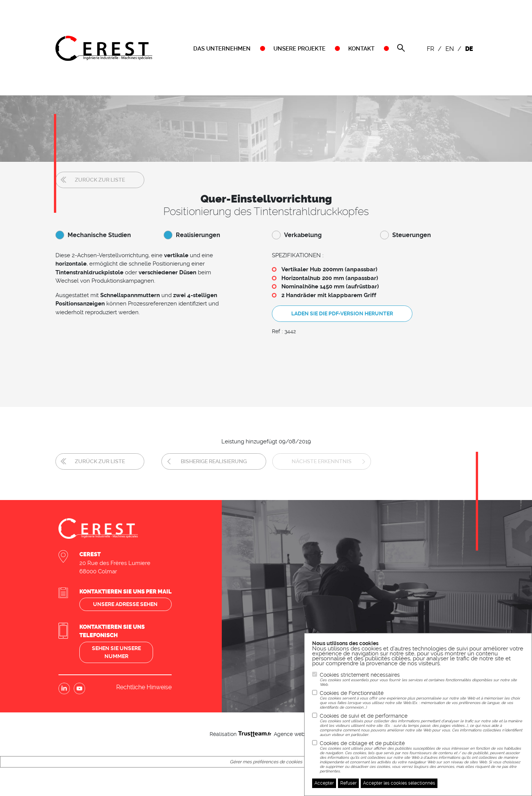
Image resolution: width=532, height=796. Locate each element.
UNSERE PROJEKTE (299, 49)
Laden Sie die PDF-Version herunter (342, 313)
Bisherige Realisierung (214, 461)
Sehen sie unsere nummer (116, 652)
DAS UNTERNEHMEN (222, 49)
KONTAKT (361, 49)
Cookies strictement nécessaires (422, 679)
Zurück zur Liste (100, 180)
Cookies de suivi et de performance (422, 725)
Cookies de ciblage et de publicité (422, 757)
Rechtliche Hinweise (144, 687)
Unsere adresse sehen (125, 604)
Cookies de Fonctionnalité (422, 700)
